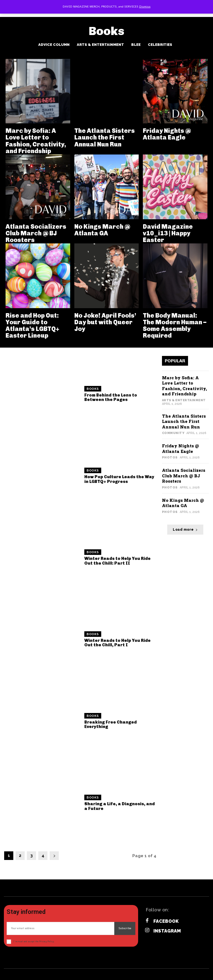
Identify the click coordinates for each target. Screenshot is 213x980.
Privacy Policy (46, 942)
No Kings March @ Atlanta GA (102, 230)
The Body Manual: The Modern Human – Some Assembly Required (175, 326)
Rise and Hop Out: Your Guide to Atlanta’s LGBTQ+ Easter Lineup (32, 326)
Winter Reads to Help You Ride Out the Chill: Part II (117, 561)
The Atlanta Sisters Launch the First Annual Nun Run (105, 137)
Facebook (166, 921)
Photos (170, 457)
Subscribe (125, 928)
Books (93, 389)
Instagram (167, 931)
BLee (136, 45)
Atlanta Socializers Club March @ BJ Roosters (36, 233)
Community (173, 433)
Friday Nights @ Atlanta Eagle (167, 134)
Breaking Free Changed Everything (111, 725)
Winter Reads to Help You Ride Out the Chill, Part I (117, 643)
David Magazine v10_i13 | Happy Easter (168, 233)
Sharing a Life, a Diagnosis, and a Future (120, 806)
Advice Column (54, 45)
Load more (185, 530)
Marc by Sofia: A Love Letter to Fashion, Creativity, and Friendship (36, 141)
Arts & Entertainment (100, 45)
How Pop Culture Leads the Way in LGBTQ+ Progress (119, 479)
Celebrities (160, 45)
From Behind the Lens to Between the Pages (111, 397)
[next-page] (54, 856)
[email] (60, 928)
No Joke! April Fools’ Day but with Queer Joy (105, 322)
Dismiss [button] (145, 7)
